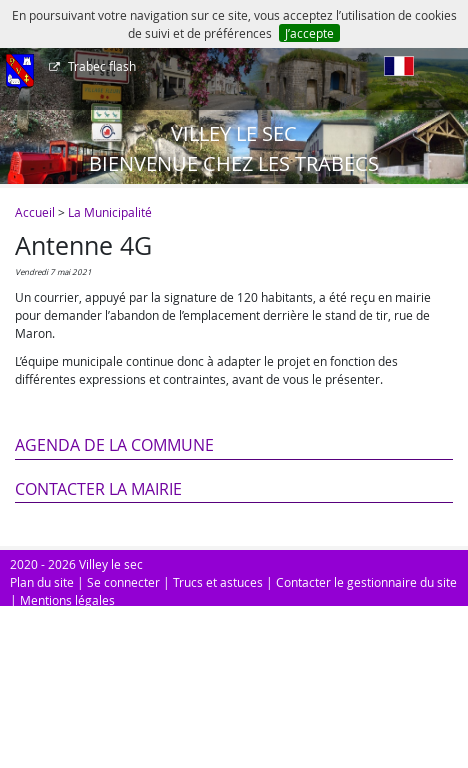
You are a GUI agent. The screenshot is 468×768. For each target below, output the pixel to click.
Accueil (35, 212)
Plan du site (42, 582)
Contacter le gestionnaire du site (366, 582)
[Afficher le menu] (20, 73)
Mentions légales (67, 600)
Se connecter (123, 582)
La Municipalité (110, 212)
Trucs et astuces (218, 582)
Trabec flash (100, 66)
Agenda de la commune (114, 445)
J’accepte (309, 33)
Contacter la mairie (98, 489)
